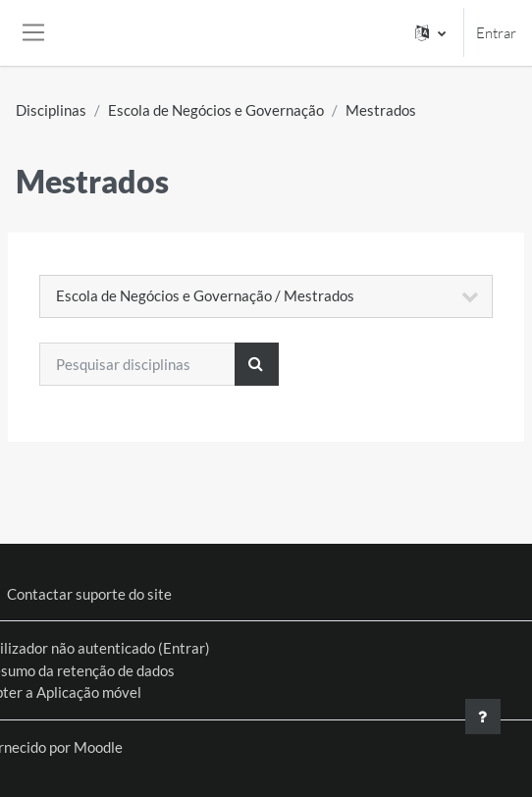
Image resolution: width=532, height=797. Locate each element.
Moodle (98, 747)
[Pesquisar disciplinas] (137, 364)
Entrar (496, 33)
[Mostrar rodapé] (483, 717)
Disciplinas (51, 110)
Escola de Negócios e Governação (216, 110)
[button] (430, 33)
